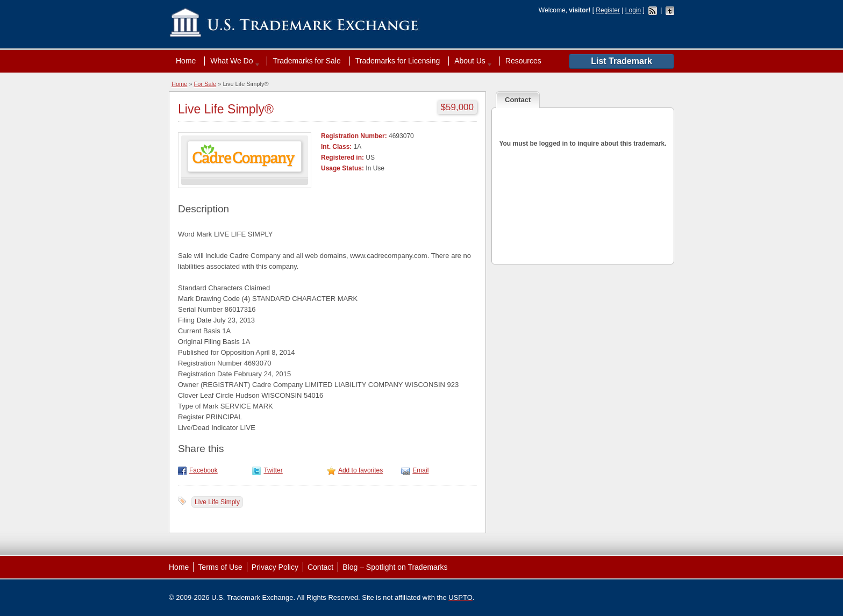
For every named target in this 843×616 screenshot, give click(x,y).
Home (186, 61)
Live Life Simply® (226, 109)
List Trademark (621, 61)
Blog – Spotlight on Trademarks (395, 567)
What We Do (233, 61)
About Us (471, 61)
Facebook (203, 470)
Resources (523, 61)
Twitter (273, 470)
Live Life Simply (217, 502)
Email (420, 470)
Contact (320, 567)
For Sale (205, 84)
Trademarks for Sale (306, 61)
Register (608, 10)
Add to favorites (360, 470)
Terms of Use (220, 567)
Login (633, 10)
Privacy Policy (275, 567)
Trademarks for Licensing (398, 61)
